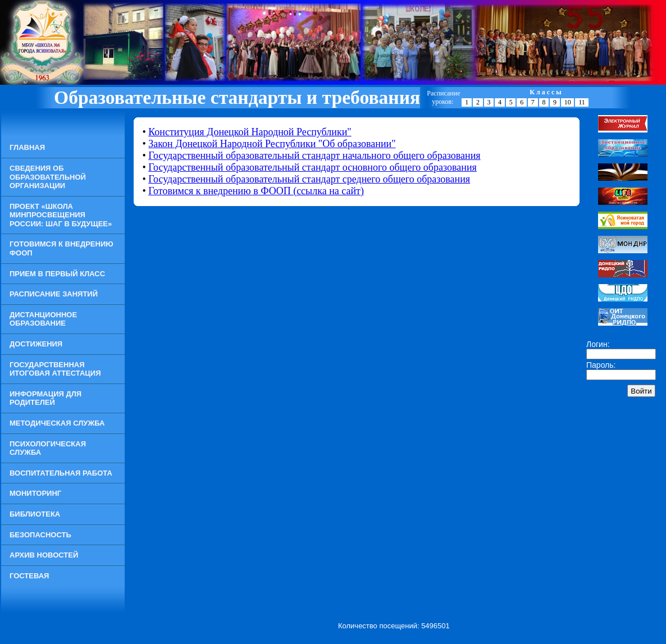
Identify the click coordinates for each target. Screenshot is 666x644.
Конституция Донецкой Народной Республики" (250, 132)
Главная (27, 147)
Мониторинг (35, 493)
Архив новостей (44, 555)
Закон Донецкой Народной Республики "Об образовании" (272, 144)
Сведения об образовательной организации (48, 177)
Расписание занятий (54, 294)
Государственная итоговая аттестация (55, 369)
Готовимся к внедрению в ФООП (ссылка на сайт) (256, 191)
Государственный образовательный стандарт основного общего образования (313, 167)
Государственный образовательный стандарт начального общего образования (314, 156)
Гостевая (29, 576)
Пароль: (601, 365)
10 (568, 102)
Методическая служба (57, 423)
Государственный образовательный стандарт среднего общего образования (309, 179)
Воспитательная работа (61, 473)
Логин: (598, 344)
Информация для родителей (45, 398)
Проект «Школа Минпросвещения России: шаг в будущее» (61, 215)
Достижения (36, 344)
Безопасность (40, 535)
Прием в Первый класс (57, 274)
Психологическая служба (48, 448)
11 (582, 102)
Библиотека (35, 514)
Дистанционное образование (43, 319)
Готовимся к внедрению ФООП (61, 248)
